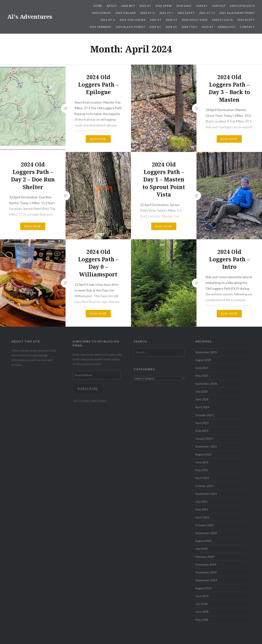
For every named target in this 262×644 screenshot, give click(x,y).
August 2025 (203, 360)
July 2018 (201, 604)
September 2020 (206, 533)
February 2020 (205, 557)
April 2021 (202, 517)
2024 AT (202, 6)
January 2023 (204, 438)
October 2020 (204, 525)
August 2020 (203, 541)
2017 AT (208, 27)
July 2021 (201, 501)
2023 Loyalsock (242, 6)
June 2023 (202, 423)
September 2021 (206, 494)
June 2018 (202, 612)
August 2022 (203, 454)
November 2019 (206, 572)
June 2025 (202, 368)
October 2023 (204, 415)
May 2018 (202, 620)
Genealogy (227, 27)
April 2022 (202, 478)
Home (98, 6)
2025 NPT (128, 6)
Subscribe (88, 389)
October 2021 (204, 486)
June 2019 (202, 596)
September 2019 (206, 580)
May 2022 (202, 470)
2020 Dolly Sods (195, 20)
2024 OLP (219, 6)
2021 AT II (108, 20)
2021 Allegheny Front (237, 13)
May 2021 (202, 509)
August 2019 (203, 588)
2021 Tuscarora (133, 20)
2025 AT (145, 6)
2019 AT (155, 27)
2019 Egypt (246, 20)
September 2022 (206, 446)
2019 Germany (101, 27)
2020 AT (172, 20)
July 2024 (201, 391)
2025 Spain (164, 6)
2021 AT (156, 20)
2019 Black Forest (130, 27)
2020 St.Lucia (222, 20)
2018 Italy (190, 27)
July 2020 (201, 549)
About (112, 6)
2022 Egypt (186, 13)
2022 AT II (148, 13)
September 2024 (206, 384)
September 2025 (206, 352)
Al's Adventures (30, 17)
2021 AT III (207, 13)
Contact (247, 27)
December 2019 (206, 564)
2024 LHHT (184, 6)
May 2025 (202, 375)
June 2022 (202, 462)
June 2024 (202, 399)
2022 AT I (166, 13)
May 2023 (202, 431)
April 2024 (202, 407)
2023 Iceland (126, 13)
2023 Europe (102, 13)
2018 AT (171, 27)
